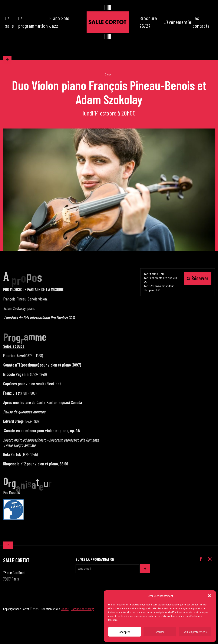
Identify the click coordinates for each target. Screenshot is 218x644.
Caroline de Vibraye (83, 610)
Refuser (160, 632)
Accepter (125, 632)
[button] (209, 596)
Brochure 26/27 (148, 22)
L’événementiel (178, 22)
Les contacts (201, 22)
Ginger (65, 610)
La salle (10, 22)
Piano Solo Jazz (59, 22)
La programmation (33, 22)
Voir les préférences (195, 632)
